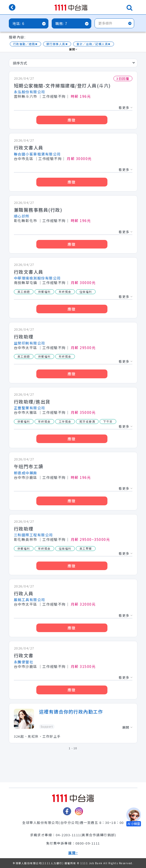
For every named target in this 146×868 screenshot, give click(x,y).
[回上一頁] (12, 8)
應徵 (72, 120)
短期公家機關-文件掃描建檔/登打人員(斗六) (62, 85)
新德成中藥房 (26, 473)
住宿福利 (86, 292)
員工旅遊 (24, 292)
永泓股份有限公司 (30, 92)
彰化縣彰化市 (26, 221)
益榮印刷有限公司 (30, 343)
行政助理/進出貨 (32, 401)
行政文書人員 (29, 147)
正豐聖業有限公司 (30, 408)
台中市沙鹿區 (26, 477)
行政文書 (24, 655)
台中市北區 (24, 159)
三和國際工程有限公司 (33, 535)
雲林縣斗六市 (26, 96)
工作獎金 (65, 421)
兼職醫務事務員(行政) (38, 210)
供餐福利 (44, 292)
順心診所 (22, 216)
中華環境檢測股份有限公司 (37, 278)
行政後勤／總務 (25, 44)
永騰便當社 (24, 662)
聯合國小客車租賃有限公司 (37, 154)
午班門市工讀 (29, 466)
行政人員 (24, 593)
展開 (73, 50)
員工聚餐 (86, 548)
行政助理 (24, 336)
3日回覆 (123, 79)
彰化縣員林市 (26, 539)
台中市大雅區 (26, 412)
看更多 (125, 107)
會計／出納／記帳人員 (94, 44)
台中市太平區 (26, 348)
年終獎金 (65, 292)
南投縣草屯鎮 (26, 283)
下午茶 (108, 421)
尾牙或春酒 (87, 421)
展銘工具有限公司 (30, 600)
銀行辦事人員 (57, 44)
